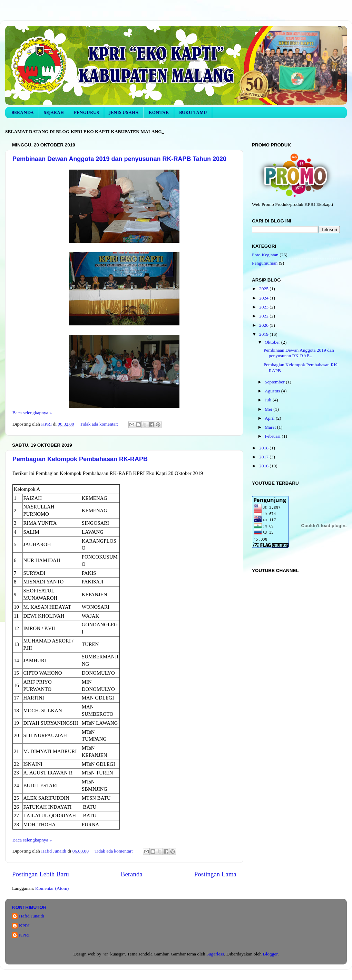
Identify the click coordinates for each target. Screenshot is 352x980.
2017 (264, 457)
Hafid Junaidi (32, 916)
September (275, 382)
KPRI (24, 926)
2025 (264, 289)
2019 (264, 334)
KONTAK (159, 113)
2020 (264, 325)
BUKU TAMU (193, 113)
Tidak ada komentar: (100, 424)
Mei (269, 409)
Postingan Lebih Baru (41, 874)
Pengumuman (265, 263)
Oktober (273, 342)
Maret (271, 427)
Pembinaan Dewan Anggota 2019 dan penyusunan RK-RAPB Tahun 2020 (119, 159)
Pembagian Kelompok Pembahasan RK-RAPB (80, 459)
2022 (264, 316)
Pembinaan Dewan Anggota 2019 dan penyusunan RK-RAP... (299, 353)
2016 (264, 466)
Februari (273, 436)
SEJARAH (54, 113)
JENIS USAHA (124, 113)
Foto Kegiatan (265, 255)
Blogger (270, 954)
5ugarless (215, 954)
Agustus (273, 391)
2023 (264, 307)
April (270, 418)
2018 (264, 448)
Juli (269, 400)
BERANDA (23, 113)
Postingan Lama (215, 874)
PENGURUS (86, 113)
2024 (264, 298)
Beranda (132, 874)
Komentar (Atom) (52, 888)
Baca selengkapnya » (32, 413)
